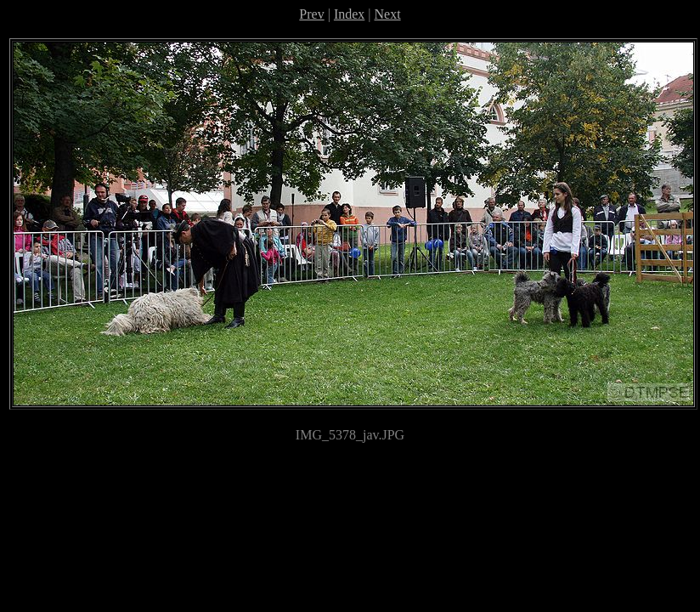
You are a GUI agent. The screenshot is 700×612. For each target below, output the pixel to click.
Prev (311, 14)
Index (349, 14)
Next (388, 14)
